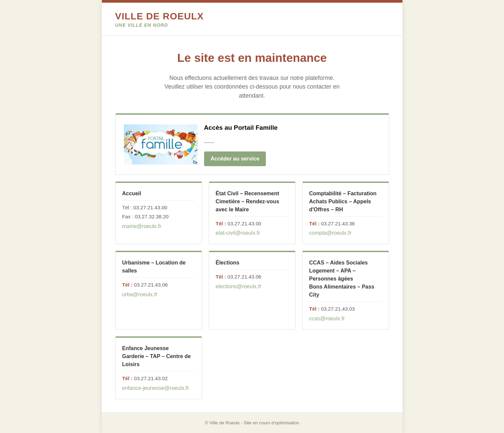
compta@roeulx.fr (330, 233)
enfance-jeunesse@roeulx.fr (156, 388)
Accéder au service (235, 159)
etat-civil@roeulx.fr (238, 233)
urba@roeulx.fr (140, 294)
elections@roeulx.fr (239, 286)
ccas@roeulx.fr (327, 318)
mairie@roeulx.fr (142, 226)
